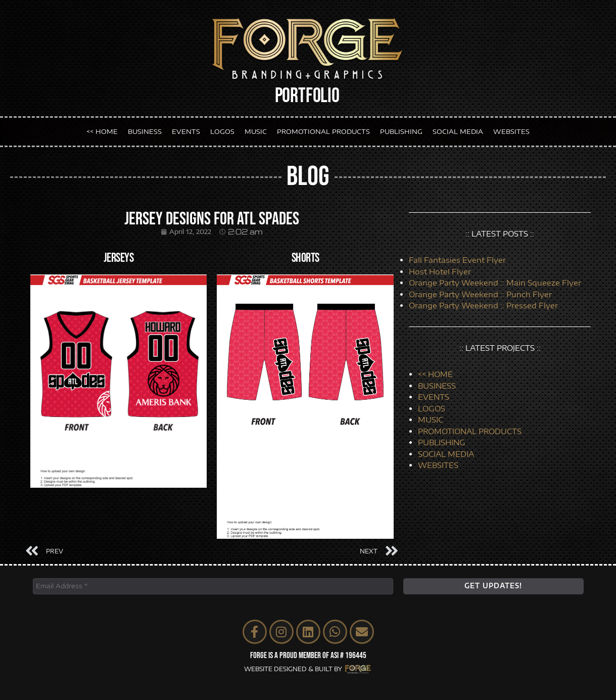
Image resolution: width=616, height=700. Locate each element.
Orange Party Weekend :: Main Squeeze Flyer (495, 283)
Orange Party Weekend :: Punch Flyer (480, 294)
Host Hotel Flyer (440, 271)
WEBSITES (511, 131)
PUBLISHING (401, 131)
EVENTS (186, 131)
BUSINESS (145, 131)
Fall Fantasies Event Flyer (457, 260)
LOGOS (222, 131)
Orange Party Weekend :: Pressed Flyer (483, 305)
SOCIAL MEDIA (458, 131)
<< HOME (102, 131)
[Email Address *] (213, 586)
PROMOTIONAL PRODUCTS (323, 131)
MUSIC (256, 131)
